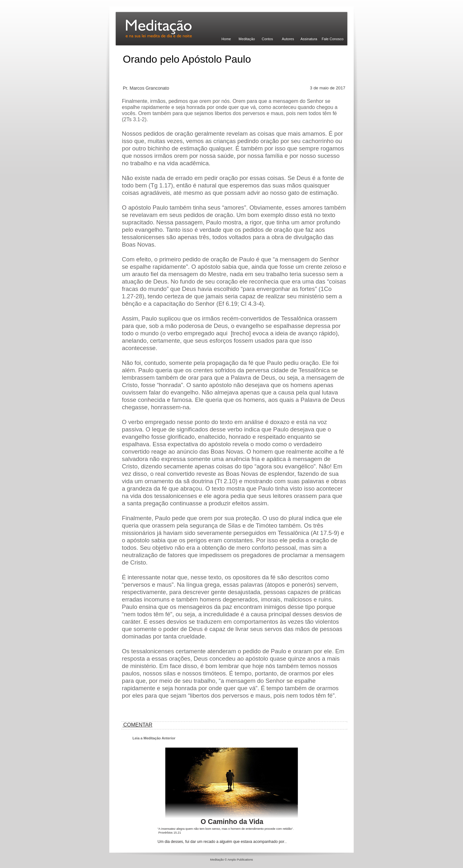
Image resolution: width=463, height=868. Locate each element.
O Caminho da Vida (232, 822)
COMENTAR (137, 725)
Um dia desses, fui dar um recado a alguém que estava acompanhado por (222, 842)
